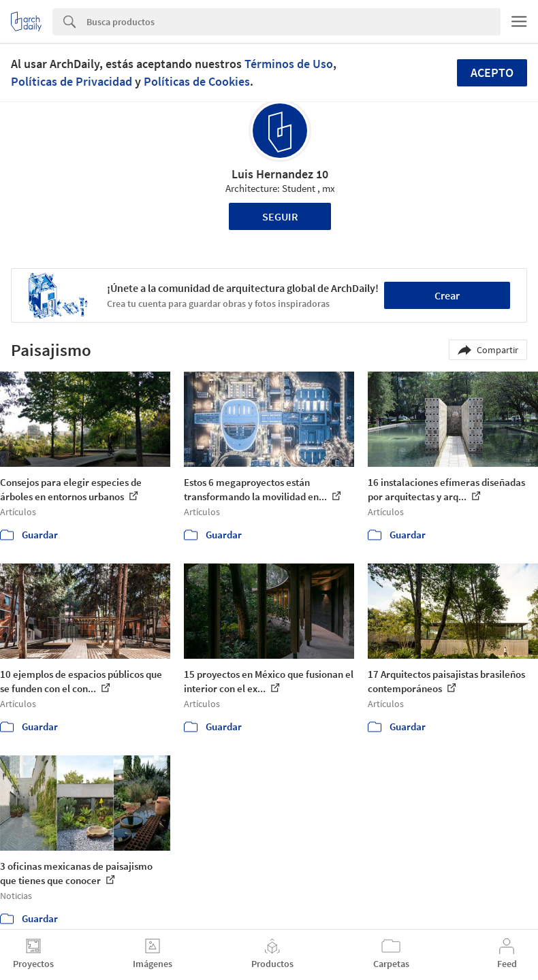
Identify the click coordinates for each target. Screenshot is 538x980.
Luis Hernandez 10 (280, 174)
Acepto (492, 72)
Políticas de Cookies (197, 81)
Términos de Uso (289, 64)
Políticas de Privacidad (72, 81)
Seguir (280, 216)
